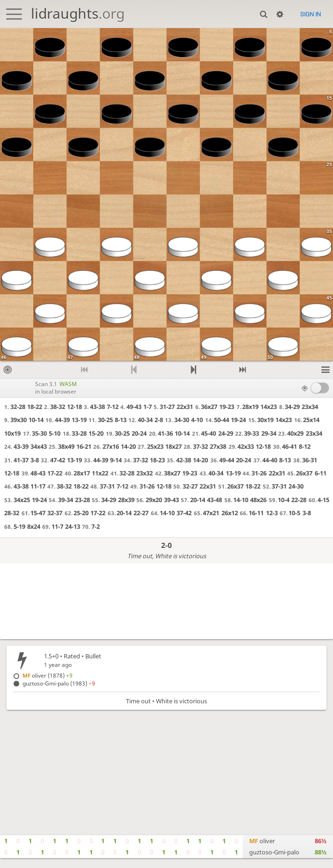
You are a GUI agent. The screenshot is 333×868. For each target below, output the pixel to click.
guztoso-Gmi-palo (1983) (59, 683)
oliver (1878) (48, 675)
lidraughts (78, 13)
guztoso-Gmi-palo (274, 852)
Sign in (311, 14)
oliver (262, 841)
